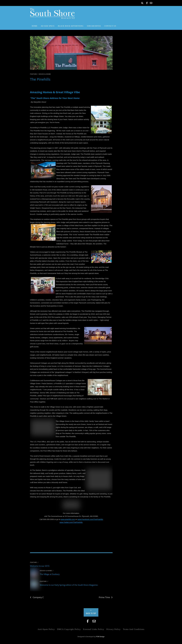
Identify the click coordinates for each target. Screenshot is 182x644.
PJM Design (100, 637)
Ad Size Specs (48, 26)
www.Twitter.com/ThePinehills (71, 522)
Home (35, 26)
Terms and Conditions (134, 629)
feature (33, 74)
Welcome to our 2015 (40, 566)
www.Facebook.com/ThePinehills (90, 519)
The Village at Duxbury (50, 574)
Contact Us (110, 26)
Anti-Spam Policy (46, 629)
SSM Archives (94, 26)
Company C (37, 597)
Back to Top (91, 613)
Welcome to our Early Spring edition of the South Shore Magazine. (69, 585)
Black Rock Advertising (71, 26)
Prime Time (106, 597)
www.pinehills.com (68, 519)
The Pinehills (40, 79)
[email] (151, 3)
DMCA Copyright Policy (69, 629)
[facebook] (147, 3)
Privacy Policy (114, 629)
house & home (45, 74)
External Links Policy (94, 629)
